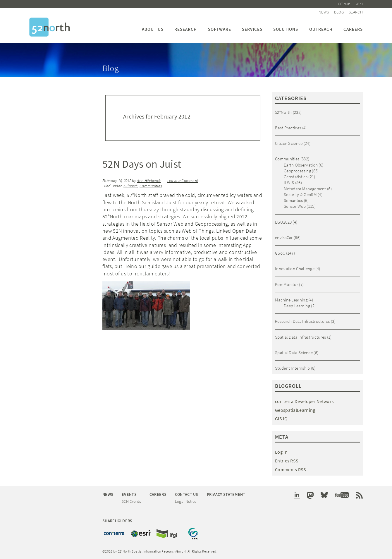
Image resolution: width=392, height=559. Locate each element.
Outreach (321, 29)
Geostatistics (296, 177)
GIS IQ (281, 419)
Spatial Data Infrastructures (300, 337)
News (324, 12)
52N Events (131, 501)
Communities (151, 186)
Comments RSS (291, 469)
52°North (130, 186)
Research (186, 29)
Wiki (359, 4)
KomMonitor (287, 284)
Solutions (286, 29)
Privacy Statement (226, 494)
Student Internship (292, 368)
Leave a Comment (183, 181)
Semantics (293, 200)
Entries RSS (287, 461)
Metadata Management (305, 189)
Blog (339, 12)
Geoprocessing (297, 171)
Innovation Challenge (295, 269)
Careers (353, 29)
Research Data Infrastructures (302, 321)
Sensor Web (295, 206)
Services (252, 29)
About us (153, 29)
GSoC (280, 253)
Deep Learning (297, 306)
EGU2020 (283, 222)
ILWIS (289, 182)
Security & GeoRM (300, 194)
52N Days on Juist (142, 164)
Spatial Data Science (294, 353)
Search (356, 12)
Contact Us (187, 494)
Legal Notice (186, 501)
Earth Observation (301, 165)
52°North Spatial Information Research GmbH (50, 27)
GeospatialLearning (295, 410)
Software (220, 29)
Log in (281, 452)
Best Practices (288, 128)
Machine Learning (291, 300)
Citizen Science (289, 143)
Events (129, 494)
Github (344, 4)
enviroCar (284, 238)
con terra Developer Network (304, 401)
